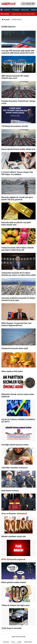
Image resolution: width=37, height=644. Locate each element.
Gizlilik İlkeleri (28, 642)
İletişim (20, 642)
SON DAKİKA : (5, 14)
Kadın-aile (25, 10)
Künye (13, 642)
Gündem (7, 10)
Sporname (16, 10)
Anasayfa (6, 642)
